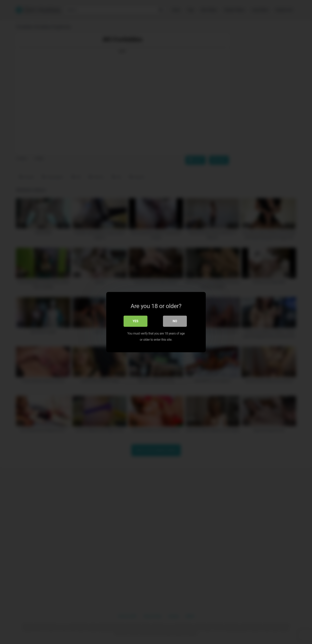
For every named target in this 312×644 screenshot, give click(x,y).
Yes (136, 321)
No (175, 321)
